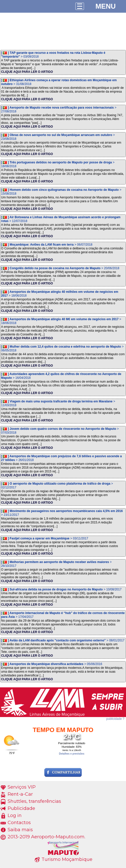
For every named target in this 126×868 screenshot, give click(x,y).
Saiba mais (20, 830)
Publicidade (21, 808)
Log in (15, 815)
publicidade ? (115, 719)
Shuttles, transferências (34, 801)
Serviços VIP (22, 787)
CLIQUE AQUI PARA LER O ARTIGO (27, 72)
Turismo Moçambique (67, 859)
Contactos (19, 823)
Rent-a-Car (20, 794)
